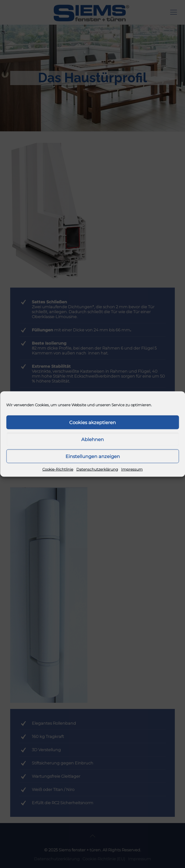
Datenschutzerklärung (97, 469)
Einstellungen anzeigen (93, 456)
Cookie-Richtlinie (58, 469)
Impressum (132, 469)
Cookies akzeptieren (92, 422)
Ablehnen (92, 439)
